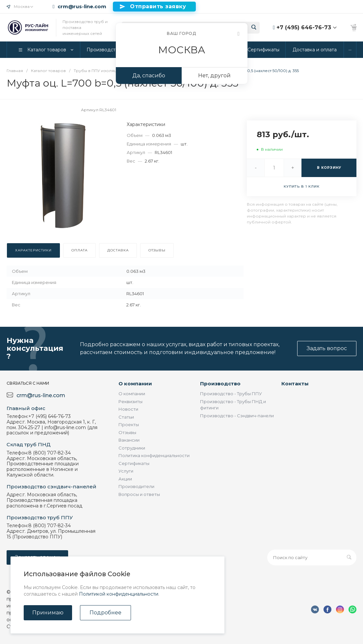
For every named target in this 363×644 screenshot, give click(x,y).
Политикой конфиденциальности (119, 594)
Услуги (126, 471)
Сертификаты (134, 463)
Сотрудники (132, 448)
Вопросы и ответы (139, 494)
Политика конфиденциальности (154, 455)
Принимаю (48, 613)
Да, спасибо (149, 76)
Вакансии (129, 440)
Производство (220, 384)
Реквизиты (130, 401)
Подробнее (105, 613)
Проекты (129, 425)
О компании (135, 384)
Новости (128, 409)
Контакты (295, 384)
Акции (125, 479)
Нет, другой (214, 76)
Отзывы (127, 432)
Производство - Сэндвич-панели (237, 416)
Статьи (126, 417)
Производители (136, 486)
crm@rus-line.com (82, 7)
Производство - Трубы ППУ (231, 394)
